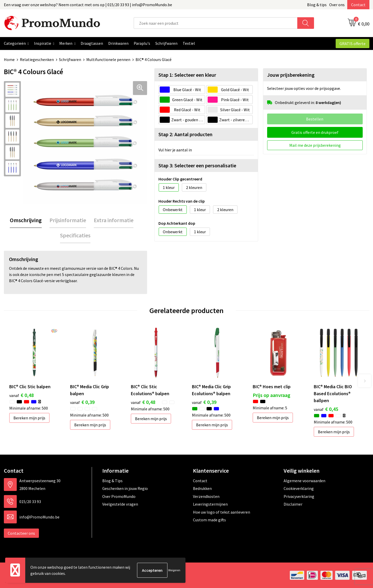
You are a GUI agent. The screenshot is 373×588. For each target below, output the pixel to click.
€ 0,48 (22, 395)
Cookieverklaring (299, 488)
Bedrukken (202, 488)
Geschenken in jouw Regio (125, 488)
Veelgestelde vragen (120, 504)
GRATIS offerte (353, 44)
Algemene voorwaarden (304, 481)
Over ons (337, 5)
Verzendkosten (206, 496)
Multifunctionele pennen (108, 59)
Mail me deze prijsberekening (315, 145)
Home (9, 59)
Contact (358, 5)
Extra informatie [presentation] (114, 220)
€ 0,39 (82, 402)
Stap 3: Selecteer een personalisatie (197, 165)
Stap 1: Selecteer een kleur (187, 75)
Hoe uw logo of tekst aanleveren (222, 512)
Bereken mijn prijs (29, 418)
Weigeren (174, 570)
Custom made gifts (209, 520)
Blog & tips (317, 5)
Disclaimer (293, 504)
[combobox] (216, 23)
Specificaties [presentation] (75, 235)
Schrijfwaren (70, 59)
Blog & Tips (112, 481)
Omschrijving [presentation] (26, 220)
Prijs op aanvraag (272, 395)
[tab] (26, 220)
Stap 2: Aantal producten (185, 134)
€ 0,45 (326, 409)
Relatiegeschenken (37, 59)
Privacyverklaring (299, 496)
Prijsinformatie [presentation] (68, 220)
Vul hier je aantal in (175, 150)
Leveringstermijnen (210, 504)
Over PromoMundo (119, 496)
